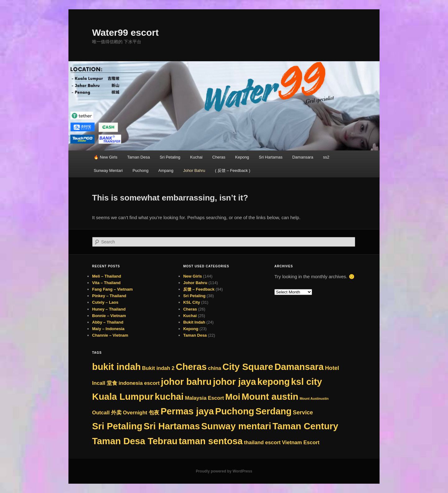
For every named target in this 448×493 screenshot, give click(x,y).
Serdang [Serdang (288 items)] (273, 411)
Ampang (166, 170)
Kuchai (196, 157)
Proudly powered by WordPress (224, 471)
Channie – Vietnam (110, 335)
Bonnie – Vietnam (109, 316)
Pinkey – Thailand (109, 296)
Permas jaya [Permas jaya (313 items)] (187, 411)
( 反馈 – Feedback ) (233, 170)
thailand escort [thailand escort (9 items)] (262, 442)
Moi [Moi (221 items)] (233, 397)
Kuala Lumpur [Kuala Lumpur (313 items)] (123, 396)
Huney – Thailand (109, 309)
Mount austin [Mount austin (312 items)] (270, 396)
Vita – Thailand (106, 283)
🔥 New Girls (105, 157)
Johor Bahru (194, 170)
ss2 (326, 157)
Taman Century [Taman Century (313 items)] (305, 426)
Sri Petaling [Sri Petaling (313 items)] (117, 426)
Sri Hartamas (271, 157)
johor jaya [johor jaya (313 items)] (234, 382)
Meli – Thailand (107, 276)
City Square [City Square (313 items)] (248, 367)
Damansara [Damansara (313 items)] (299, 367)
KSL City (192, 302)
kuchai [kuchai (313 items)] (169, 396)
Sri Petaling (170, 157)
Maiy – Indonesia (108, 329)
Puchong (140, 170)
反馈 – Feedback (199, 289)
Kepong (242, 157)
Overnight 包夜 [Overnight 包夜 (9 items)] (141, 413)
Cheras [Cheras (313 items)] (191, 367)
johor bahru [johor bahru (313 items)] (186, 382)
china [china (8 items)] (215, 368)
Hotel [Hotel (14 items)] (332, 368)
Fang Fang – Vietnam (112, 289)
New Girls (193, 276)
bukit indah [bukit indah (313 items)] (116, 367)
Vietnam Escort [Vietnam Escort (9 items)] (301, 442)
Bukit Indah (194, 322)
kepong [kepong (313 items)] (273, 382)
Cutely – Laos (105, 302)
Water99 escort (125, 32)
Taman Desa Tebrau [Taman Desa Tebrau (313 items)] (135, 441)
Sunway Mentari (108, 170)
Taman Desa (139, 157)
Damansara (303, 157)
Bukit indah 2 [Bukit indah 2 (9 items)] (158, 368)
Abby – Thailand (108, 322)
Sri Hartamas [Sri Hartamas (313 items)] (172, 426)
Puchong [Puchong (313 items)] (235, 411)
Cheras (219, 157)
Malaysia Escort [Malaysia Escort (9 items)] (204, 398)
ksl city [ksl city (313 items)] (307, 382)
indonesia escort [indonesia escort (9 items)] (139, 383)
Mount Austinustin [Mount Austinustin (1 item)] (314, 399)
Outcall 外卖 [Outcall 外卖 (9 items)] (107, 413)
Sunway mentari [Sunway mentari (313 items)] (236, 426)
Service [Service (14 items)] (303, 412)
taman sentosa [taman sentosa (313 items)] (211, 441)
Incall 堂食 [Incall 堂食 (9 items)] (105, 383)
